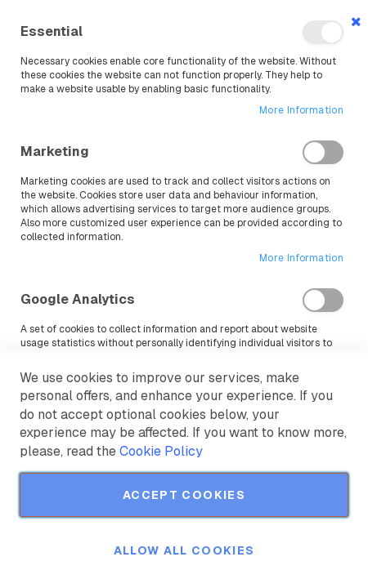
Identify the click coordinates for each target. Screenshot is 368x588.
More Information (301, 110)
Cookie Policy (161, 451)
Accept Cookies (184, 495)
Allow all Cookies (184, 550)
